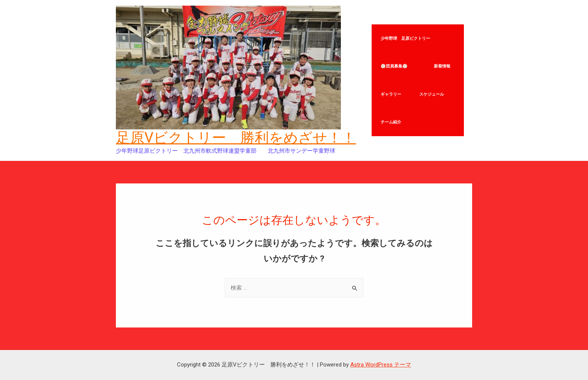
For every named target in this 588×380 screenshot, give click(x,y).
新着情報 (443, 65)
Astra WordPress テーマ (381, 365)
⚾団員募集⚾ (399, 65)
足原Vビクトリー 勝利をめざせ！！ (236, 138)
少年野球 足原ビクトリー (406, 33)
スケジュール (433, 96)
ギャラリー (391, 96)
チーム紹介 (391, 127)
